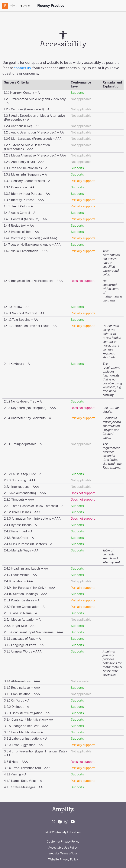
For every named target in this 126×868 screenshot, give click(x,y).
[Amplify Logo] (16, 6)
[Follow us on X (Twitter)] (53, 822)
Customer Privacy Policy (63, 842)
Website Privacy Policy (63, 859)
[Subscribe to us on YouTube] (73, 822)
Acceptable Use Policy (63, 848)
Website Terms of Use (63, 853)
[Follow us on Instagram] (66, 822)
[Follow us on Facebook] (60, 822)
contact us (22, 68)
